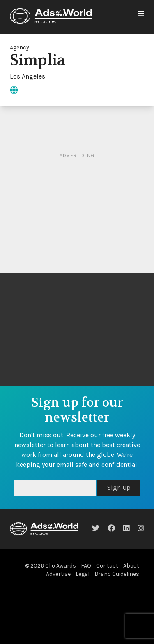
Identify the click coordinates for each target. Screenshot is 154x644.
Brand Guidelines (117, 574)
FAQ (86, 566)
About (131, 566)
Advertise (58, 574)
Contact (107, 566)
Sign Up (119, 488)
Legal (83, 574)
